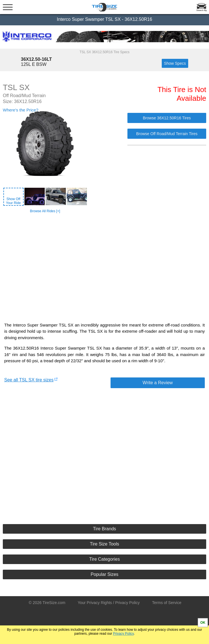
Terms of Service (167, 603)
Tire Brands (104, 529)
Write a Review (158, 383)
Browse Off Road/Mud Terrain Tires (167, 134)
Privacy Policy (123, 634)
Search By (202, 10)
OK (203, 623)
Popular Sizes (104, 574)
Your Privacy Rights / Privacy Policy (109, 603)
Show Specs (175, 63)
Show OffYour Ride (13, 201)
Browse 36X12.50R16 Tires (167, 118)
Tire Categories (104, 559)
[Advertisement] (105, 263)
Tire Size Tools (104, 544)
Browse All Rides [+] (45, 211)
